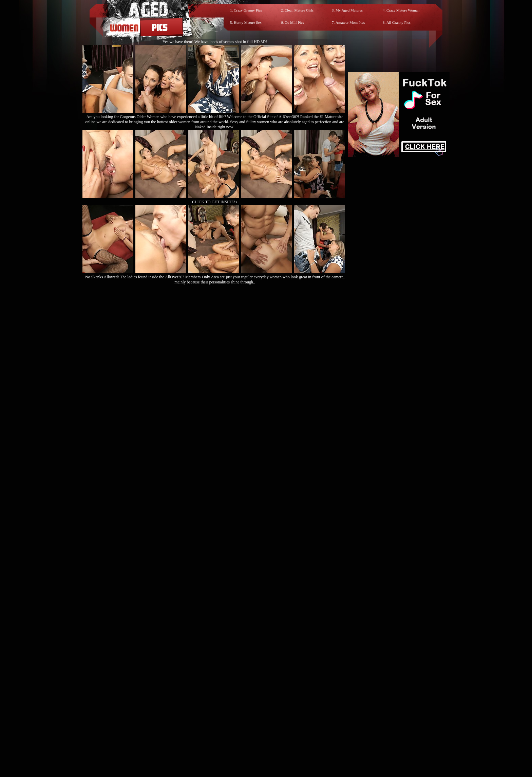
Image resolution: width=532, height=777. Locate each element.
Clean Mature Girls (299, 10)
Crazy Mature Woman (403, 10)
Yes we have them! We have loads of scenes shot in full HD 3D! (215, 42)
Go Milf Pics (294, 22)
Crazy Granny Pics (248, 10)
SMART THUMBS (278, 716)
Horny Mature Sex (248, 22)
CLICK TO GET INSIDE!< (215, 202)
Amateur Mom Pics (350, 22)
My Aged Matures (349, 10)
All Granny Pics (398, 22)
